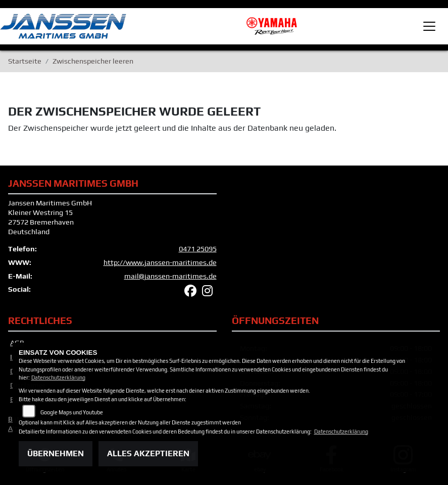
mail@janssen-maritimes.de (170, 276)
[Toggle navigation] (429, 26)
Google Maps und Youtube (72, 412)
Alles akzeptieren (148, 453)
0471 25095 (198, 249)
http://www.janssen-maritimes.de (160, 262)
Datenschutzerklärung (58, 378)
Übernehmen (56, 453)
